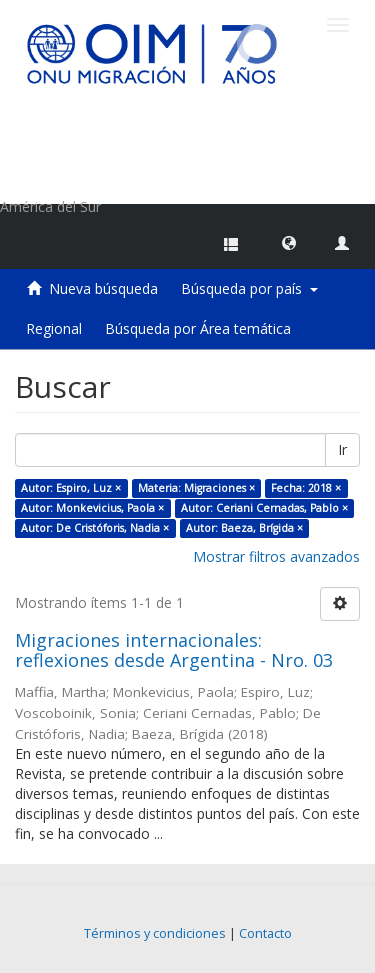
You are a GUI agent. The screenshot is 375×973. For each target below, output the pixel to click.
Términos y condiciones (155, 933)
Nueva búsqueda (103, 288)
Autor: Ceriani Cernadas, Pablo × (264, 508)
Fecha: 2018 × (306, 488)
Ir (342, 449)
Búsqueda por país (249, 288)
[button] (289, 242)
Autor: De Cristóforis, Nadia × (95, 528)
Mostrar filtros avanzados (276, 556)
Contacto (265, 933)
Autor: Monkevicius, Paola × (92, 508)
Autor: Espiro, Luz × (71, 488)
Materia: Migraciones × (196, 488)
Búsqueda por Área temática (198, 328)
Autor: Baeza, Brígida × (244, 528)
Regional (54, 328)
